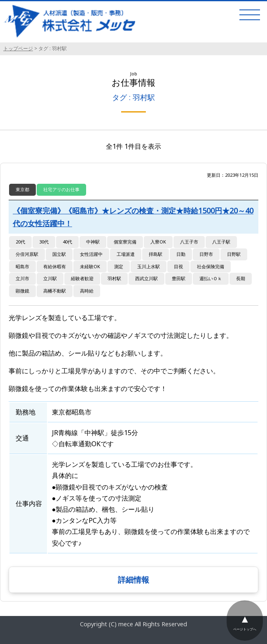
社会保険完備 (211, 266)
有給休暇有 (55, 266)
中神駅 (93, 242)
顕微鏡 (22, 291)
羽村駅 (114, 278)
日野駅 (234, 254)
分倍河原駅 (27, 254)
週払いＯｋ (211, 278)
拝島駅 (156, 254)
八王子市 (189, 242)
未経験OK (90, 266)
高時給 (87, 291)
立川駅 (50, 278)
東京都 (22, 189)
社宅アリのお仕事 (61, 189)
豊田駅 (179, 278)
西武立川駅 (146, 278)
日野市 (206, 254)
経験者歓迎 (82, 278)
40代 (67, 242)
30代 (44, 242)
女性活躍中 (91, 254)
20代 (20, 242)
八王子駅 (221, 242)
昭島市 (22, 266)
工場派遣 (126, 254)
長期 (241, 278)
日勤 (181, 254)
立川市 (22, 278)
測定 (119, 266)
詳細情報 (133, 580)
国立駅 (59, 254)
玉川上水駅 (149, 266)
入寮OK (158, 242)
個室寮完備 (125, 242)
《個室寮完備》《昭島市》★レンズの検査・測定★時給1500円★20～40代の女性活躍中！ (133, 217)
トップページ (18, 48)
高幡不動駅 (55, 291)
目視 (178, 266)
